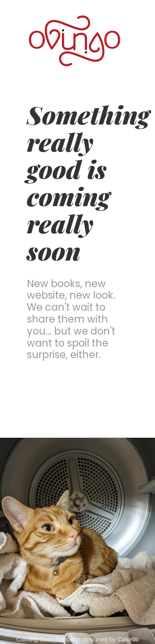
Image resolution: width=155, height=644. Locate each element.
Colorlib (128, 639)
